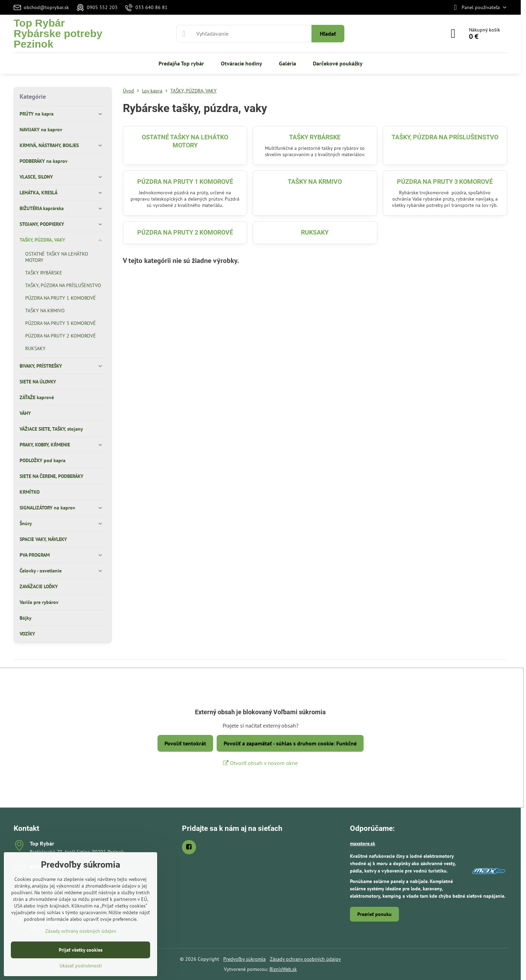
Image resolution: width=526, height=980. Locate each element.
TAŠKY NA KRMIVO (315, 182)
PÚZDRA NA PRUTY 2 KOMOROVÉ (185, 232)
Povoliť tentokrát (185, 743)
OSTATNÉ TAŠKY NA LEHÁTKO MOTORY (185, 141)
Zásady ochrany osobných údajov (305, 959)
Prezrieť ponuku (374, 914)
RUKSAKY (315, 232)
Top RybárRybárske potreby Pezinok (58, 34)
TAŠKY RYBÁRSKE (315, 137)
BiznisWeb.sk (283, 969)
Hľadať (328, 34)
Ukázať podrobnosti (81, 966)
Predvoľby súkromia (244, 959)
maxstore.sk (363, 843)
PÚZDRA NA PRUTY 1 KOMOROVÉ (185, 182)
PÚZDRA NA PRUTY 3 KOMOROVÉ (445, 182)
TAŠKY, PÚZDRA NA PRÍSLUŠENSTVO (445, 137)
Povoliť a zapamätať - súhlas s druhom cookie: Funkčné (290, 743)
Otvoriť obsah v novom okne (260, 763)
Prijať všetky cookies (81, 950)
